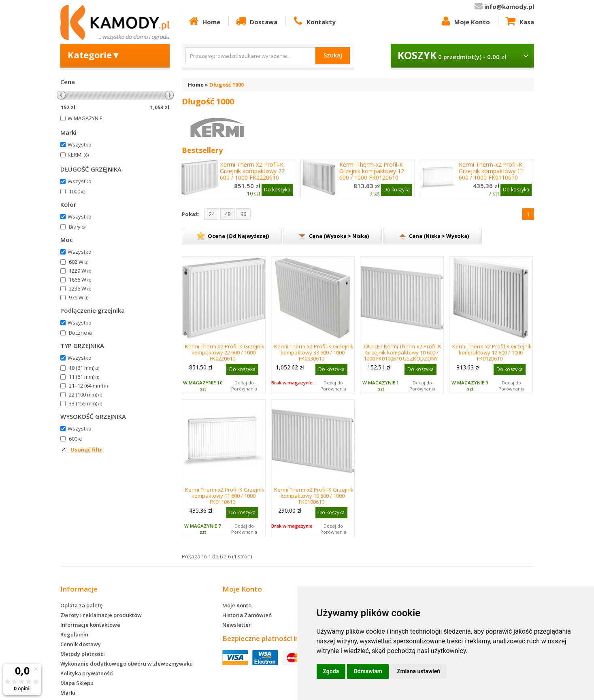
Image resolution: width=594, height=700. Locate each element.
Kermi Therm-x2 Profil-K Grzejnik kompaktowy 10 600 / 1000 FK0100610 (314, 496)
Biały (77, 227)
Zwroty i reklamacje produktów (101, 615)
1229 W (80, 271)
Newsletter (237, 625)
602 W (79, 262)
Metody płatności (83, 654)
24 (212, 214)
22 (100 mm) (85, 395)
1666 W (80, 280)
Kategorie (94, 55)
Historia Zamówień (247, 615)
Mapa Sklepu (77, 683)
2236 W (80, 288)
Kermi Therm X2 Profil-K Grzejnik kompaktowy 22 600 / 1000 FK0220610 (252, 171)
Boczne (80, 333)
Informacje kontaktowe (90, 625)
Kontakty (314, 21)
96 (243, 214)
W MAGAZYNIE (85, 118)
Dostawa (256, 21)
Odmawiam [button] (368, 671)
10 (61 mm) (84, 368)
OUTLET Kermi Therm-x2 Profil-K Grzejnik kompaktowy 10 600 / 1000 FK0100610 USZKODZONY (402, 352)
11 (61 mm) (84, 377)
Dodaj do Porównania (244, 386)
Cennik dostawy (81, 644)
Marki (68, 693)
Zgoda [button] (331, 671)
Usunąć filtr (86, 450)
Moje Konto (465, 21)
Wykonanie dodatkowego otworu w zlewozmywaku (127, 664)
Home (204, 21)
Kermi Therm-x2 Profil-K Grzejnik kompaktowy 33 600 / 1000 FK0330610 (314, 352)
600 (76, 439)
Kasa (519, 21)
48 (228, 214)
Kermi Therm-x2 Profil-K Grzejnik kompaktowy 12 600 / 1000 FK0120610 (372, 171)
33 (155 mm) (85, 403)
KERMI (78, 155)
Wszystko (80, 144)
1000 (77, 191)
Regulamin (74, 634)
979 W (79, 297)
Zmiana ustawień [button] (418, 671)
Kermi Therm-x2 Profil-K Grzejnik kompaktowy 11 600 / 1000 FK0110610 (491, 171)
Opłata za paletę (81, 605)
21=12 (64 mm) (88, 386)
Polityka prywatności (87, 673)
